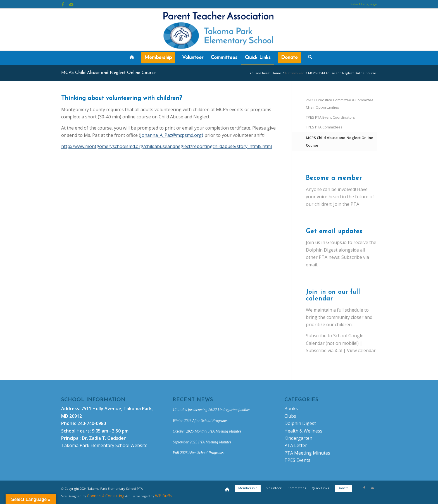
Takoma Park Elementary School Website (104, 445)
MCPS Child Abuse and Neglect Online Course (108, 73)
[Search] (308, 58)
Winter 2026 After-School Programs (200, 421)
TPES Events (297, 460)
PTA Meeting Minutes (307, 453)
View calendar (361, 350)
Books (291, 409)
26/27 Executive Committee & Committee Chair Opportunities (340, 104)
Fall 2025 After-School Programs (198, 453)
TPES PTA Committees (324, 127)
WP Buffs (163, 496)
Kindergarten (298, 438)
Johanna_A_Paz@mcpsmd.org (171, 135)
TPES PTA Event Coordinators (330, 117)
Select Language (364, 4)
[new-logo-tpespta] (219, 30)
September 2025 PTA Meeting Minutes (202, 442)
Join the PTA (346, 204)
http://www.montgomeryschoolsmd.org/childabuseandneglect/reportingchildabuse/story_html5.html (166, 146)
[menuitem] (362, 4)
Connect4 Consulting (106, 496)
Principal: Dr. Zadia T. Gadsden (94, 438)
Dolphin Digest (300, 423)
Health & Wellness (303, 431)
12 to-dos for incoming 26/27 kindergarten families (211, 410)
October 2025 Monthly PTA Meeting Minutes (207, 431)
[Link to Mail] (71, 4)
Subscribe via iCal (324, 350)
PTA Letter (296, 445)
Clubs (290, 416)
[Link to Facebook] (63, 4)
